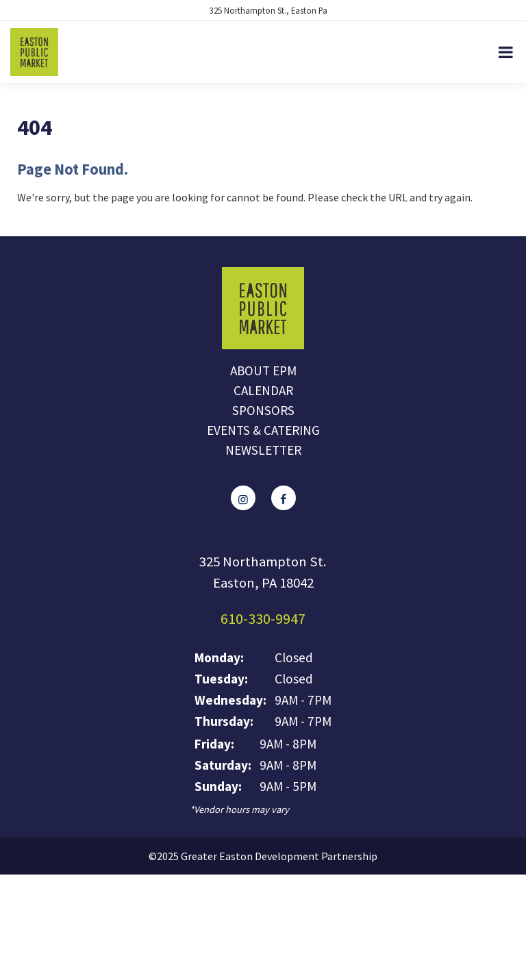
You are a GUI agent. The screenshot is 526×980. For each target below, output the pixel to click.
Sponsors (263, 410)
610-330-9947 (263, 618)
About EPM (263, 370)
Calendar (263, 390)
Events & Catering (263, 430)
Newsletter (263, 450)
